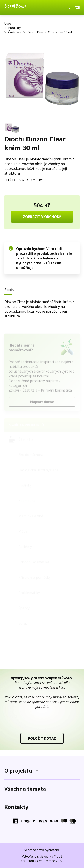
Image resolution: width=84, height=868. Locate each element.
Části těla (15, 32)
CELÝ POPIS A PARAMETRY (23, 180)
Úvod (8, 23)
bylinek (49, 258)
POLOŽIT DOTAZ (42, 738)
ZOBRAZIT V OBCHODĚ (42, 217)
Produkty (14, 28)
